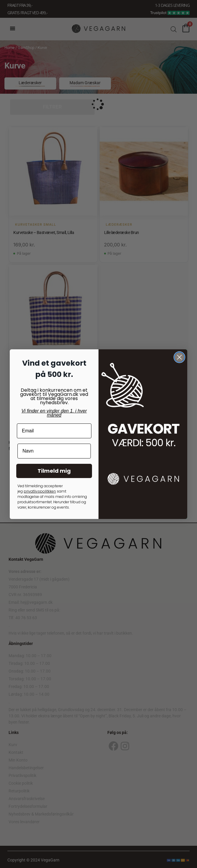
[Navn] (54, 451)
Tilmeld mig (54, 471)
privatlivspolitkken (40, 491)
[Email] (54, 431)
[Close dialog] (179, 357)
